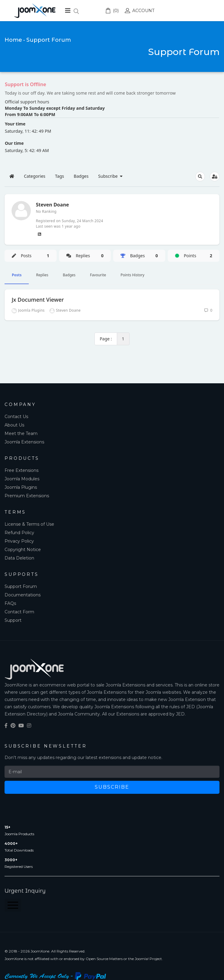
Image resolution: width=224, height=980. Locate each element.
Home (13, 40)
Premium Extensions (27, 496)
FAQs (10, 603)
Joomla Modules (22, 479)
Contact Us (16, 417)
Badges (69, 275)
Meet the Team (21, 433)
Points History (132, 275)
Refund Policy (19, 533)
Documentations (23, 595)
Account (140, 11)
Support (13, 620)
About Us (14, 425)
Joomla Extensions (24, 442)
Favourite (98, 275)
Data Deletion (19, 558)
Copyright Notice (23, 550)
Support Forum (21, 586)
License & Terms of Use (29, 524)
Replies (42, 275)
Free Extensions (21, 470)
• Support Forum (47, 40)
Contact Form (19, 612)
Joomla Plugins (21, 487)
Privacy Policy (19, 541)
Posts (17, 275)
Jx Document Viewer (38, 300)
